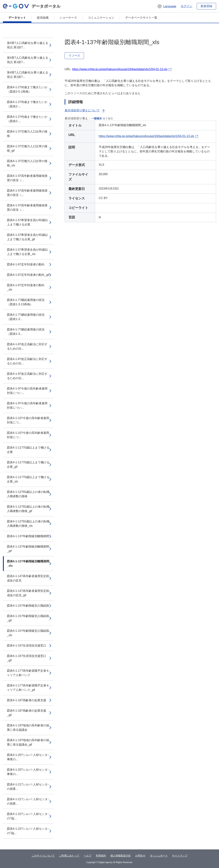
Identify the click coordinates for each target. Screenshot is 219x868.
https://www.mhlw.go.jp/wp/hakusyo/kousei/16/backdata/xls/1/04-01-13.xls (120, 69)
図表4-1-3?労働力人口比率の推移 (27, 134)
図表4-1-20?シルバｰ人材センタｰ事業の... (28, 757)
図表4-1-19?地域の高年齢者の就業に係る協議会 (28, 728)
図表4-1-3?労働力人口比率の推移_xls (27, 163)
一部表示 (97, 118)
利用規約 (101, 856)
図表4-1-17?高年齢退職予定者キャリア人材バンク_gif (28, 688)
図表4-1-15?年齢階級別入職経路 (28, 606)
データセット (17, 18)
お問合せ (140, 856)
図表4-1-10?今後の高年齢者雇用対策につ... (28, 420)
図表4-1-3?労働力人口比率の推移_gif (27, 148)
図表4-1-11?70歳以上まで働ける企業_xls (28, 479)
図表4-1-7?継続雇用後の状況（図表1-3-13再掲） (26, 302)
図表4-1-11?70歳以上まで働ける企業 (28, 450)
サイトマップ (180, 856)
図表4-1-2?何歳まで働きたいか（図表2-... (27, 104)
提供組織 (43, 18)
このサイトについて (43, 856)
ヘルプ (88, 856)
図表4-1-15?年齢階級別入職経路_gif (28, 618)
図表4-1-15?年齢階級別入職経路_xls (28, 633)
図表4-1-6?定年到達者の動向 (26, 264)
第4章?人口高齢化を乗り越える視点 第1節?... (28, 45)
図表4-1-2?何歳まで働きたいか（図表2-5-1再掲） (27, 89)
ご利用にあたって (69, 856)
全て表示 (108, 118)
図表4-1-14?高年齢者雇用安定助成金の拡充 (28, 578)
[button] (167, 6)
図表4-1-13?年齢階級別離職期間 (28, 536)
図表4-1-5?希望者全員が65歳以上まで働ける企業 (27, 222)
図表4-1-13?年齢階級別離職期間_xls (28, 564)
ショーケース (68, 18)
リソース (74, 56)
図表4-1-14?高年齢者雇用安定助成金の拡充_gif (28, 593)
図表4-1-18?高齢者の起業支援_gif (27, 713)
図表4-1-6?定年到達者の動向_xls (26, 287)
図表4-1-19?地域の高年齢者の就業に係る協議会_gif (28, 742)
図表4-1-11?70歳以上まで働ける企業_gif (28, 465)
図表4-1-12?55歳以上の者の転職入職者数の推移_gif (28, 509)
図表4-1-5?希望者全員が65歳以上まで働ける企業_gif (27, 237)
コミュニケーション (101, 18)
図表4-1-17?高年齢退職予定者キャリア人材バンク (28, 673)
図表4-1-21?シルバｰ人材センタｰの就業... (28, 787)
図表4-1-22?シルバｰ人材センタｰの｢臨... (28, 816)
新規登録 (206, 6)
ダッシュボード (159, 856)
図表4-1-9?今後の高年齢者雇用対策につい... (27, 391)
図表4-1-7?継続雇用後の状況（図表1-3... (26, 317)
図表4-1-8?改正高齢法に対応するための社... (27, 346)
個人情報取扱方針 (121, 856)
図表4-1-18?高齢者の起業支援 (27, 700)
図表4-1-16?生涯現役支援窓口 (27, 646)
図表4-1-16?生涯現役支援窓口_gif (27, 658)
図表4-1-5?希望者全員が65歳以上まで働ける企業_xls (27, 252)
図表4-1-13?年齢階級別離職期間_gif (28, 549)
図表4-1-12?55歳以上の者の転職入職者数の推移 (28, 494)
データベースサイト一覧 (141, 18)
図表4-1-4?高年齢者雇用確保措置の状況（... (27, 178)
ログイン (187, 6)
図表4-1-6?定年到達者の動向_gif (28, 275)
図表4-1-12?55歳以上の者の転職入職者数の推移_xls (28, 524)
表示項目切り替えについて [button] (85, 110)
